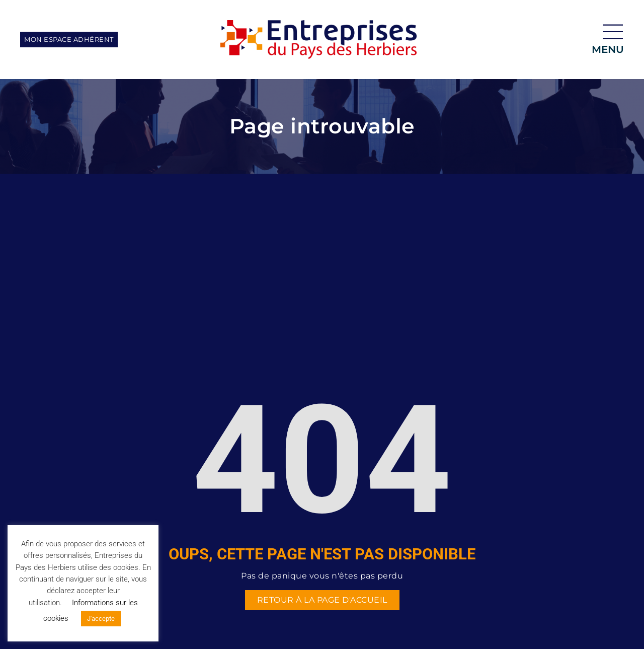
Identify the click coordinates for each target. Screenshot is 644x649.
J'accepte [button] (101, 619)
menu (608, 49)
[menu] (613, 32)
